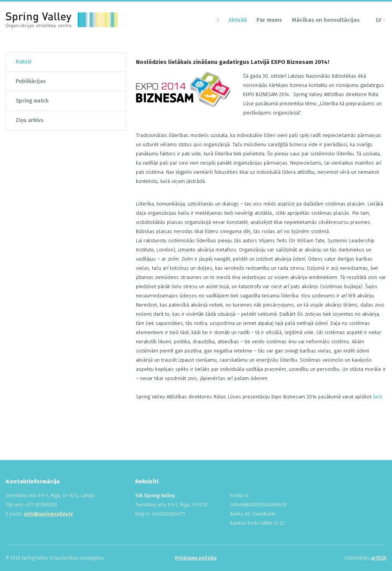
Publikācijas (31, 81)
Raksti (24, 62)
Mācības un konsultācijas (326, 20)
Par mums (269, 20)
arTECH (379, 558)
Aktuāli (238, 20)
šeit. (378, 397)
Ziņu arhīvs (29, 120)
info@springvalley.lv (48, 514)
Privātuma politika (196, 558)
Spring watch (32, 101)
